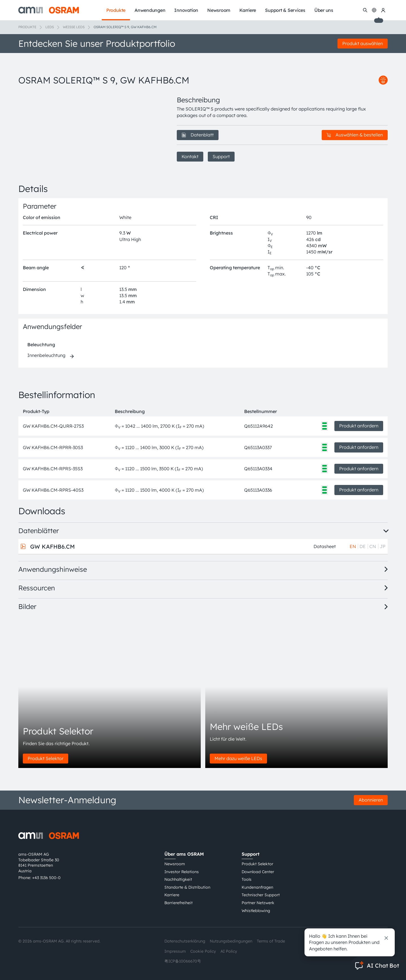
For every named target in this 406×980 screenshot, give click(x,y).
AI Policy (229, 951)
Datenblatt (198, 135)
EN (353, 546)
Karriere (172, 895)
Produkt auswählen (363, 43)
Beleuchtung (41, 345)
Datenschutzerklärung (185, 941)
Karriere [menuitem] (248, 10)
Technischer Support (261, 895)
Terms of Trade (271, 941)
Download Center (258, 872)
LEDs (50, 27)
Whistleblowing (256, 911)
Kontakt (190, 156)
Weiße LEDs (74, 27)
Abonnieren (371, 800)
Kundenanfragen (257, 887)
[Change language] (374, 10)
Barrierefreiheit (178, 903)
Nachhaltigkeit (178, 879)
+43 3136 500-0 (46, 878)
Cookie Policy (203, 951)
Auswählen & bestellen (355, 135)
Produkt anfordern (359, 426)
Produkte (27, 27)
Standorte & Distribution (187, 887)
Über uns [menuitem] (324, 10)
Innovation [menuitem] (186, 10)
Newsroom (175, 864)
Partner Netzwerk (258, 903)
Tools (247, 879)
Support (221, 156)
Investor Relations (182, 872)
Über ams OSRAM (184, 854)
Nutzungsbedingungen (231, 941)
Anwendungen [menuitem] (150, 10)
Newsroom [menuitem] (219, 10)
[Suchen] (365, 10)
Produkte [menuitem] (116, 10)
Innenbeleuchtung (46, 355)
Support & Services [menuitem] (285, 10)
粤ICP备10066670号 (183, 961)
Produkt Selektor (46, 758)
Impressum (175, 951)
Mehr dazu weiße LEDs (238, 758)
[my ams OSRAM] (383, 10)
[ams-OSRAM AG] (49, 10)
